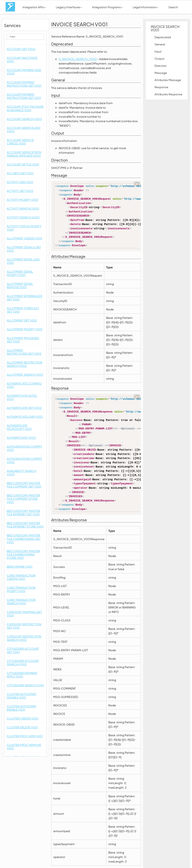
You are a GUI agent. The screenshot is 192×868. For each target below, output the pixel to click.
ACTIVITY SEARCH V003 (23, 217)
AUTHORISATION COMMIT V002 (24, 460)
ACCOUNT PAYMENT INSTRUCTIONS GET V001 (24, 84)
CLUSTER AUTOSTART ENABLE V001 (22, 708)
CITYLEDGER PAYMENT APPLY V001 (22, 675)
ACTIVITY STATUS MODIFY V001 (24, 228)
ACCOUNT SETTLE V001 (23, 164)
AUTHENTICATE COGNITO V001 (24, 385)
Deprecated (163, 37)
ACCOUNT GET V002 (21, 49)
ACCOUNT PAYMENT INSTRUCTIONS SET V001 (24, 96)
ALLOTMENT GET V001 (22, 320)
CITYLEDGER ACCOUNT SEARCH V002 (23, 662)
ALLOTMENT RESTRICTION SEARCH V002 (25, 364)
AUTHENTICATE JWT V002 (24, 408)
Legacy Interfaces (69, 7)
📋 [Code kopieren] (137, 184)
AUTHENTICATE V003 (21, 438)
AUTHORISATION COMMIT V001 (24, 448)
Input (158, 51)
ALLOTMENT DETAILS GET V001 (24, 249)
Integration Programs (107, 7)
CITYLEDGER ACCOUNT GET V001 (23, 650)
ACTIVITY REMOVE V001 (23, 208)
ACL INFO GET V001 (20, 173)
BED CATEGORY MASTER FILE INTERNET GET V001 (23, 512)
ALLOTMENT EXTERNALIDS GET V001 (25, 298)
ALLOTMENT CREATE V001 (24, 238)
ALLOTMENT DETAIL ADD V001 (23, 261)
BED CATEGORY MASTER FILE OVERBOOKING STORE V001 (23, 554)
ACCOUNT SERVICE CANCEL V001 (20, 142)
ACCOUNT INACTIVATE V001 (22, 59)
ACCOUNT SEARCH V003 (24, 119)
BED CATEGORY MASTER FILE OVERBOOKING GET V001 (24, 539)
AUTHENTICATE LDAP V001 (25, 417)
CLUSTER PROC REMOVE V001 (24, 746)
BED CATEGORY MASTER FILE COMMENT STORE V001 (23, 499)
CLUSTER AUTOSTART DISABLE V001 (22, 696)
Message (161, 73)
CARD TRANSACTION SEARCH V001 (21, 601)
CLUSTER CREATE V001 (23, 718)
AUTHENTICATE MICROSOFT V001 (19, 427)
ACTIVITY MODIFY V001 (22, 200)
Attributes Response (168, 94)
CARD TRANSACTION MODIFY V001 (21, 589)
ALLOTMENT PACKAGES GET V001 (23, 340)
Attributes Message (168, 80)
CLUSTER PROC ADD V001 (25, 736)
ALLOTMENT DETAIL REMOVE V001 (20, 285)
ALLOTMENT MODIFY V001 (25, 329)
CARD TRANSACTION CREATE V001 (21, 577)
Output (159, 58)
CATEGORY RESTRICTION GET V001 (24, 626)
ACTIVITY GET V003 (20, 191)
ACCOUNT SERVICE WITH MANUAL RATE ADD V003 (24, 154)
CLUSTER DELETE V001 (22, 727)
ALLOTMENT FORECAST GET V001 (23, 310)
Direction (161, 66)
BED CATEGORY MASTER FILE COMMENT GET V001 (24, 485)
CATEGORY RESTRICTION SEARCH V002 (24, 638)
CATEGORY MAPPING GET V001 (24, 614)
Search (173, 7)
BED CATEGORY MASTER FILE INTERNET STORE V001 (25, 525)
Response (161, 87)
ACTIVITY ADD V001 (20, 182)
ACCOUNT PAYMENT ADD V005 (24, 72)
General (160, 44)
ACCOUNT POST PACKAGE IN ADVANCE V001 (25, 108)
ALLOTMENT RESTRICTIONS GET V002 (24, 352)
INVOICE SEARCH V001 (165, 28)
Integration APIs (34, 7)
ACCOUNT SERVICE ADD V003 (24, 129)
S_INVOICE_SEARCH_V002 (78, 59)
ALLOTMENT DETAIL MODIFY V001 (20, 273)
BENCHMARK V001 (20, 566)
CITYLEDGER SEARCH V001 (25, 685)
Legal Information (145, 7)
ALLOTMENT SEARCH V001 (25, 375)
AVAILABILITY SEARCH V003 (22, 472)
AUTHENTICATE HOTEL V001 (22, 397)
